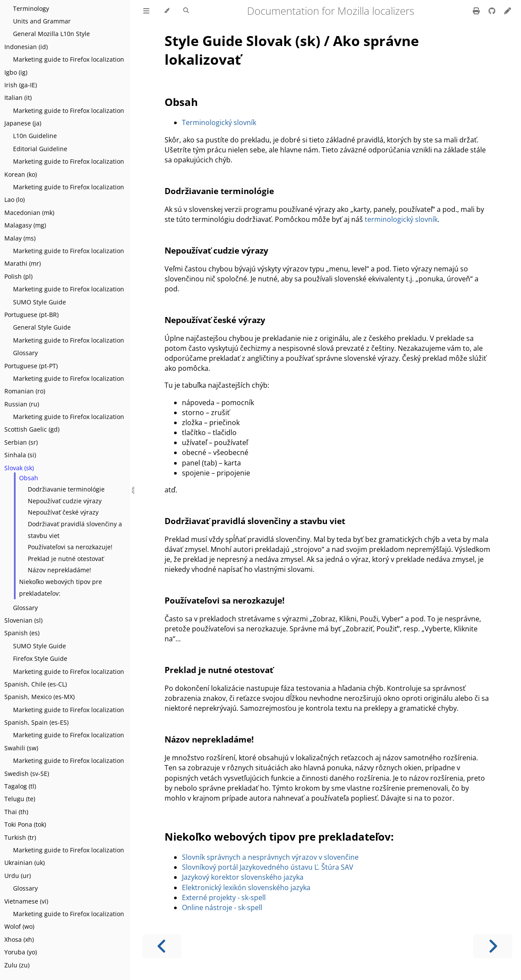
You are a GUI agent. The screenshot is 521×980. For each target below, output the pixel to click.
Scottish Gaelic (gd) (32, 429)
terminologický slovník (401, 219)
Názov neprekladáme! (59, 570)
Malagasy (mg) (25, 225)
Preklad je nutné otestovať (66, 559)
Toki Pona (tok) (25, 824)
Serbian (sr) (21, 442)
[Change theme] (167, 11)
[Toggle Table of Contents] (146, 11)
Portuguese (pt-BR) (31, 315)
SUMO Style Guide (40, 302)
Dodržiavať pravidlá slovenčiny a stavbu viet (75, 530)
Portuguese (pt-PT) (31, 366)
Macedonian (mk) (29, 213)
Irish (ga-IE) (21, 85)
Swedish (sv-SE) (27, 774)
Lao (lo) (15, 200)
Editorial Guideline (40, 149)
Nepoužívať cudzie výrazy (65, 501)
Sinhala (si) (20, 455)
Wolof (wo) (19, 926)
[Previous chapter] (162, 946)
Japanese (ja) (23, 123)
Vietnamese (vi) (26, 901)
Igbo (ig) (16, 72)
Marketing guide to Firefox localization (69, 59)
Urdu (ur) (18, 876)
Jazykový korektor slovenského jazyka (243, 877)
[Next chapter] (493, 946)
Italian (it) (18, 97)
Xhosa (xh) (19, 939)
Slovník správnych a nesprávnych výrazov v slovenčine (270, 857)
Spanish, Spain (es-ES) (36, 722)
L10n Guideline (35, 136)
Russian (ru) (22, 404)
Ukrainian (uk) (25, 863)
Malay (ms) (20, 238)
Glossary (25, 353)
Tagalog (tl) (20, 786)
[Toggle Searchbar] (186, 11)
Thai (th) (16, 812)
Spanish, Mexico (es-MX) (40, 697)
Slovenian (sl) (23, 620)
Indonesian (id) (26, 47)
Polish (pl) (18, 276)
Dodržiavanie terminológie (66, 489)
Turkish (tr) (20, 837)
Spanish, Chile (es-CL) (36, 684)
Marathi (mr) (23, 263)
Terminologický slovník (219, 122)
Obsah (29, 478)
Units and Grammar (42, 21)
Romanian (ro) (25, 391)
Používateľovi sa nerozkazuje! (70, 547)
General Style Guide (42, 327)
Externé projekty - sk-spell (224, 898)
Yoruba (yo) (21, 952)
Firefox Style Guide (40, 658)
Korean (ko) (21, 174)
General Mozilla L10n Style (51, 34)
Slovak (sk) (19, 468)
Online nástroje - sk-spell (222, 907)
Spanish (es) (22, 633)
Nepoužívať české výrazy (63, 512)
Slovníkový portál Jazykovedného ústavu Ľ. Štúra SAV (268, 867)
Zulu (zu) (17, 965)
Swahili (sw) (21, 748)
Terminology (31, 8)
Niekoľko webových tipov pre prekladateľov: (61, 587)
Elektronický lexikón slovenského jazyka (246, 888)
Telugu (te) (20, 799)
